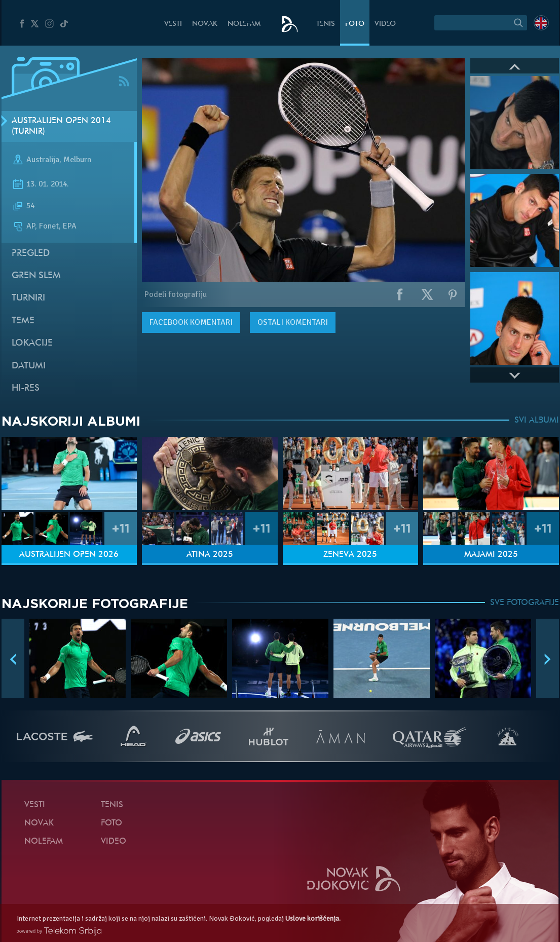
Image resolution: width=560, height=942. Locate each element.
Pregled (31, 254)
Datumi (29, 366)
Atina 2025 (210, 555)
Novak (205, 24)
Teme (23, 321)
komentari (191, 322)
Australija (43, 160)
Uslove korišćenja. (313, 918)
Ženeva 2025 (350, 555)
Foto (355, 24)
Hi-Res (26, 388)
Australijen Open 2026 (69, 555)
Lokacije (32, 343)
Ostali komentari (293, 322)
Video (385, 24)
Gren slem (36, 276)
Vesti (173, 24)
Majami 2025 (491, 555)
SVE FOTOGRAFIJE (525, 603)
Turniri (28, 298)
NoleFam (244, 24)
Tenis (326, 24)
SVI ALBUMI (537, 421)
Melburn (77, 160)
